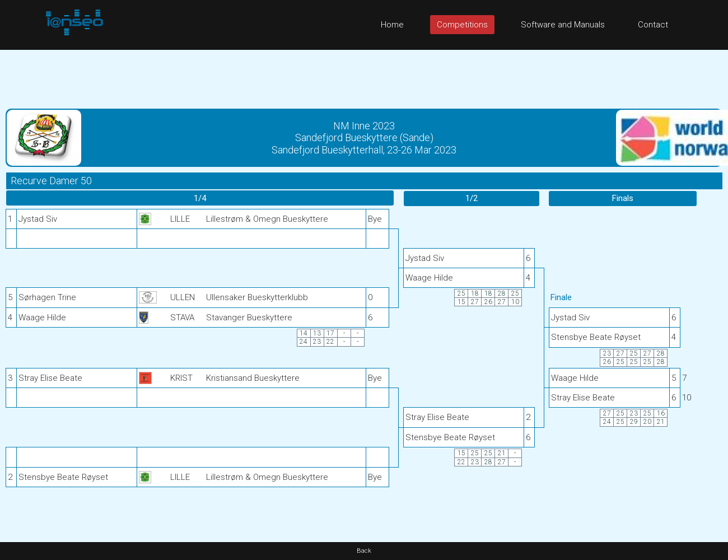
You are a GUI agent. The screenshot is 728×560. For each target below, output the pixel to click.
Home (392, 25)
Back (364, 551)
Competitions (462, 25)
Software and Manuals (563, 25)
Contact (653, 25)
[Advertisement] (364, 75)
